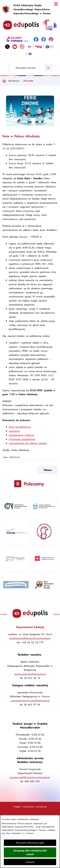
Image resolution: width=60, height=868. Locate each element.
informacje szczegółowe (22, 439)
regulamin (14, 431)
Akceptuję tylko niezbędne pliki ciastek (30, 852)
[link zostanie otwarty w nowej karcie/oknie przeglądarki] (17, 39)
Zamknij (30, 862)
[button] (30, 125)
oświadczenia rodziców (22, 435)
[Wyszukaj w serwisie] (27, 68)
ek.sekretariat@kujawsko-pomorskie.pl (30, 638)
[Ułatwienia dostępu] (30, 54)
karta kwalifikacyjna (20, 427)
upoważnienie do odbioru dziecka (28, 443)
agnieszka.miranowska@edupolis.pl (30, 701)
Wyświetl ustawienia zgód (30, 843)
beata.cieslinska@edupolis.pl (30, 674)
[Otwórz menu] (56, 4)
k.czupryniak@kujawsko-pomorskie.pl (30, 777)
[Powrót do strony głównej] (4, 81)
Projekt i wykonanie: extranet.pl (30, 807)
